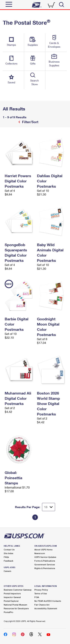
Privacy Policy (41, 590)
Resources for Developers (16, 608)
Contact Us (9, 550)
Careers (7, 571)
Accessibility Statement (46, 608)
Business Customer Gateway (18, 590)
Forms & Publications (45, 561)
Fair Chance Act (42, 605)
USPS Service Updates (45, 557)
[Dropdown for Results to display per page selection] (49, 507)
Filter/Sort (30, 122)
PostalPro (8, 612)
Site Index (8, 553)
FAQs (6, 557)
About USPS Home (43, 550)
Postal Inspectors (12, 593)
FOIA (37, 597)
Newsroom (40, 553)
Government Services (45, 564)
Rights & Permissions (45, 568)
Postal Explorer (11, 601)
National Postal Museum (15, 605)
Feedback (8, 561)
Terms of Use (41, 593)
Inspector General (12, 597)
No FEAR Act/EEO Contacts (48, 601)
